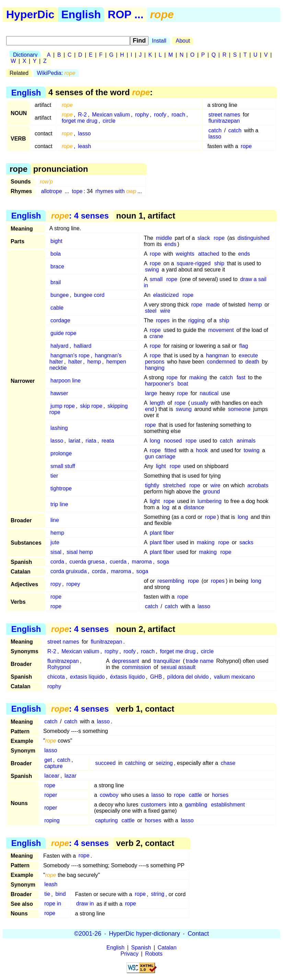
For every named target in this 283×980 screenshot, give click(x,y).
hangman (217, 355)
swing (152, 270)
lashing (59, 428)
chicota (56, 677)
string (158, 894)
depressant (125, 661)
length (157, 403)
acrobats (258, 485)
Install (159, 41)
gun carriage (160, 456)
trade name (200, 661)
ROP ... (126, 14)
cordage (60, 320)
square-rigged (194, 263)
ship (219, 263)
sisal (56, 552)
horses (220, 795)
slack (204, 238)
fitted (170, 450)
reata (108, 441)
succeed (106, 763)
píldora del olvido (188, 677)
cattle (195, 795)
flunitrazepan (224, 121)
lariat (75, 441)
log (166, 507)
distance (194, 507)
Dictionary (25, 55)
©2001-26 (88, 934)
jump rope (63, 406)
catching (135, 763)
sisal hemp (80, 552)
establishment (228, 805)
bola (56, 254)
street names (224, 115)
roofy (160, 115)
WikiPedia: (56, 73)
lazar (70, 776)
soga (163, 562)
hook (202, 450)
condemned (221, 362)
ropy (56, 584)
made (213, 305)
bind (60, 894)
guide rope (63, 333)
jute (55, 542)
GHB (156, 677)
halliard (83, 346)
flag (244, 346)
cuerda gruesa (87, 562)
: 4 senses (80, 216)
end (149, 409)
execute (248, 355)
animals (246, 441)
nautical (209, 393)
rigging (197, 320)
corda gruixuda (69, 571)
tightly (152, 485)
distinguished (253, 238)
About (183, 41)
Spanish (141, 948)
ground (211, 492)
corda (57, 562)
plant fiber (162, 533)
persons (155, 362)
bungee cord (89, 295)
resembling (171, 581)
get (48, 760)
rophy (142, 115)
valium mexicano (234, 677)
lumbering (210, 501)
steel (151, 311)
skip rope (91, 406)
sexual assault (178, 667)
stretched (174, 485)
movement (221, 330)
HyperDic (30, 14)
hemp (255, 305)
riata (91, 441)
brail (56, 282)
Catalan (167, 948)
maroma (142, 562)
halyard (59, 346)
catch (215, 130)
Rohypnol (59, 667)
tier (54, 476)
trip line (59, 504)
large (151, 393)
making (198, 377)
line (55, 520)
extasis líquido (87, 677)
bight (56, 241)
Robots (154, 954)
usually (200, 403)
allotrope (51, 191)
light (161, 466)
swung (184, 409)
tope (77, 191)
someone (239, 409)
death (252, 362)
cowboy (109, 795)
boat (183, 384)
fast (241, 377)
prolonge (61, 453)
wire (165, 311)
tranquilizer (167, 661)
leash (84, 146)
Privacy (129, 954)
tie (47, 894)
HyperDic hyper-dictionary (145, 934)
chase (228, 763)
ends (170, 244)
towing (251, 450)
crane (156, 336)
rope (246, 146)
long (155, 441)
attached (208, 254)
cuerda (118, 562)
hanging (155, 368)
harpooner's (159, 384)
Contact (198, 934)
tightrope (61, 488)
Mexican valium (111, 115)
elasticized (166, 295)
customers (154, 805)
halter (75, 362)
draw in (85, 904)
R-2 (82, 115)
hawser (59, 393)
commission (137, 667)
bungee (60, 295)
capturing (107, 820)
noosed (173, 441)
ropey (73, 584)
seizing (164, 763)
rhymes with (116, 191)
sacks (246, 542)
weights (185, 254)
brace (57, 266)
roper (51, 795)
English (81, 14)
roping (52, 820)
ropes (163, 320)
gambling (196, 805)
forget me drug (80, 121)
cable (57, 308)
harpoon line (66, 381)
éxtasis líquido (127, 677)
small (156, 279)
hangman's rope (70, 355)
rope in (53, 904)
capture (53, 766)
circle (109, 121)
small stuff (63, 466)
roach (178, 115)
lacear (52, 776)
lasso (84, 133)
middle (164, 238)
